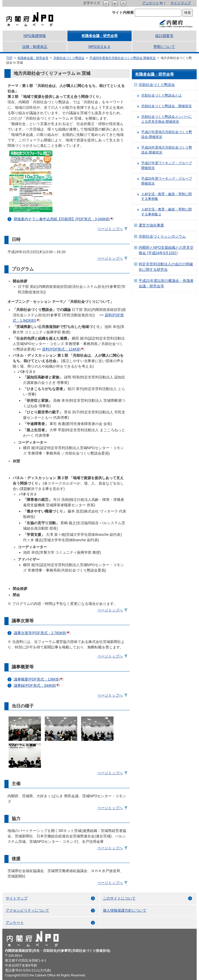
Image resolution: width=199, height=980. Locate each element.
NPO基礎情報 (35, 36)
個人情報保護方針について (125, 910)
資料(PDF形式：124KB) (61, 349)
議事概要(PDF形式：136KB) (37, 679)
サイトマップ (181, 3)
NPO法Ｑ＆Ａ (99, 47)
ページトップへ (110, 229)
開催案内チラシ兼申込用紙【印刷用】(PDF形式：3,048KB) (62, 219)
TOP (9, 58)
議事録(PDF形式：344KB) (35, 685)
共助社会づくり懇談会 (69, 58)
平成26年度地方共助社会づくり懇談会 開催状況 (123, 58)
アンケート (151, 3)
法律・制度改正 (35, 47)
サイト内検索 (123, 12)
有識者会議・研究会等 (99, 36)
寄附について (164, 47)
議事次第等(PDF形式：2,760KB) (40, 633)
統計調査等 (164, 36)
